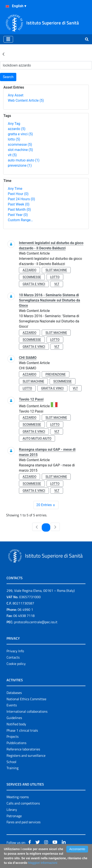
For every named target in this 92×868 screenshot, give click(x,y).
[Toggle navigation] (8, 39)
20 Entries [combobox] (47, 505)
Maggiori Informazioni (43, 863)
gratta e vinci (20, 134)
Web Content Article (26, 100)
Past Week (19, 204)
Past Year (18, 215)
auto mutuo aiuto (24, 160)
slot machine (20, 150)
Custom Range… (20, 220)
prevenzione (20, 165)
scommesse (20, 145)
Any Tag (14, 124)
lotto (14, 139)
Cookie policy (16, 664)
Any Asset (16, 95)
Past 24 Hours (21, 199)
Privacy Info (15, 651)
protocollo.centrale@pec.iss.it (36, 622)
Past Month (19, 210)
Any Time (15, 189)
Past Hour (18, 194)
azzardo (17, 129)
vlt (12, 155)
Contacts (13, 657)
